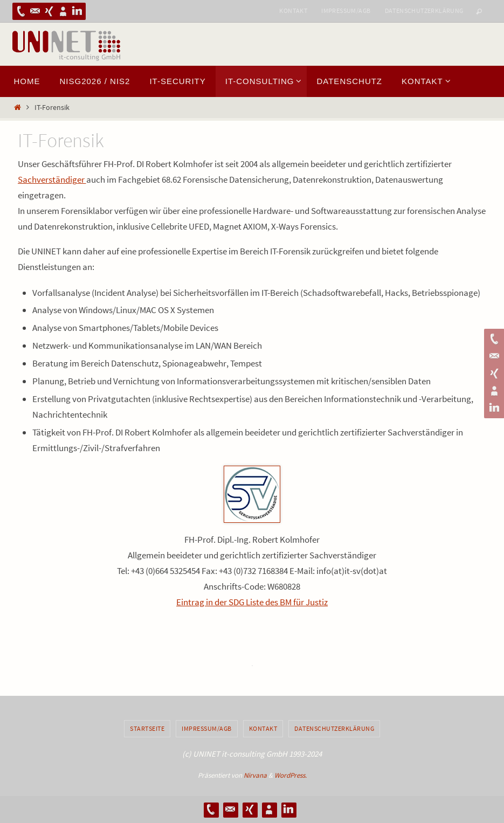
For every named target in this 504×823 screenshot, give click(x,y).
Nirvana (255, 775)
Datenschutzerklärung (424, 11)
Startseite (147, 728)
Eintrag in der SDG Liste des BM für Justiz (252, 602)
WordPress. (291, 775)
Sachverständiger (52, 179)
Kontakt (293, 11)
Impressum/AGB (346, 11)
